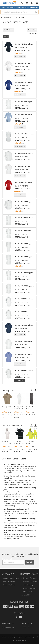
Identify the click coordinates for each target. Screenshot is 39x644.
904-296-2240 (26, 627)
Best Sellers (8, 30)
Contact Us (28, 624)
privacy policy (27, 591)
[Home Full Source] (1, 17)
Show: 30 (31, 30)
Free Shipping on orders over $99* (19, 8)
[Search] (36, 12)
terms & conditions (29, 588)
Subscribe (29, 562)
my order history (9, 581)
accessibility (27, 595)
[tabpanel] (19, 206)
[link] (25, 49)
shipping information (30, 578)
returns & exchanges (30, 581)
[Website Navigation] (37, 3)
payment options (9, 585)
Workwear (8, 17)
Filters (6, 36)
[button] (32, 390)
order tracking (28, 585)
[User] (32, 3)
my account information (11, 578)
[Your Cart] (27, 3)
